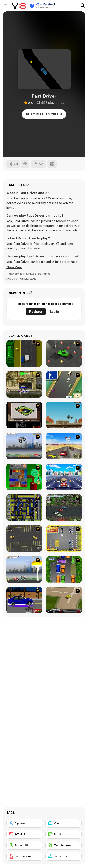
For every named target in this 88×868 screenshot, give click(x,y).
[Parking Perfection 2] (64, 569)
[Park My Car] (64, 539)
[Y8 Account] (25, 856)
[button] (14, 267)
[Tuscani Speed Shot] (64, 446)
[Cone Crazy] (64, 353)
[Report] (38, 164)
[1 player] (25, 823)
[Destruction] (24, 569)
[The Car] (24, 415)
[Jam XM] (64, 508)
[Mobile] (64, 834)
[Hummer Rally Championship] (64, 600)
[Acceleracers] (24, 508)
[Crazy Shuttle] (24, 384)
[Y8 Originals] (64, 856)
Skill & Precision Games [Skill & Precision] (35, 274)
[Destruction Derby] (24, 539)
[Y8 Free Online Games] (19, 6)
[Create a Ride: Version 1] (24, 600)
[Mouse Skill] (25, 845)
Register (36, 312)
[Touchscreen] (64, 845)
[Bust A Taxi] (24, 353)
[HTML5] (25, 834)
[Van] (64, 384)
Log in (54, 312)
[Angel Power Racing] (64, 477)
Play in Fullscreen (44, 114)
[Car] (64, 823)
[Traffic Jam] (24, 477)
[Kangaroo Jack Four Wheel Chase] (64, 415)
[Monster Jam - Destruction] (24, 446)
